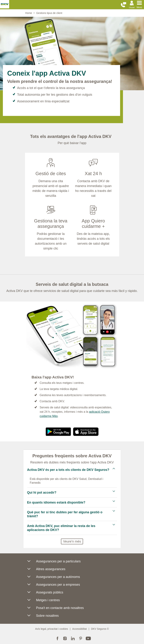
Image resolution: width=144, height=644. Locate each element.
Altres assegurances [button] (46, 570)
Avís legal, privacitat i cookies (52, 629)
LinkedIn (73, 638)
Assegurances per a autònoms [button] (54, 578)
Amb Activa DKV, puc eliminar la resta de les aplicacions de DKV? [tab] (61, 528)
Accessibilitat (80, 629)
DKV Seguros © (100, 629)
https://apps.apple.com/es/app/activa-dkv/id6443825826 (86, 432)
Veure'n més (72, 541)
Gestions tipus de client (49, 13)
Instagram (65, 638)
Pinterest (81, 638)
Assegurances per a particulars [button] (54, 562)
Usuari (132, 7)
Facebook (57, 638)
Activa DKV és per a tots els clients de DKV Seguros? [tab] (69, 470)
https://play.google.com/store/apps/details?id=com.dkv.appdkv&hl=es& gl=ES (58, 432)
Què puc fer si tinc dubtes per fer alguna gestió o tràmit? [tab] (65, 514)
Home (29, 13)
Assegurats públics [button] (45, 593)
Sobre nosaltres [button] (43, 616)
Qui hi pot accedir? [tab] (42, 493)
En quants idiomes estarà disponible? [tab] (56, 502)
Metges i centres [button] (44, 601)
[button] (124, 5)
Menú (139, 7)
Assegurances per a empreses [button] (54, 585)
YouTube (88, 638)
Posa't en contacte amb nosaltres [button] (56, 609)
